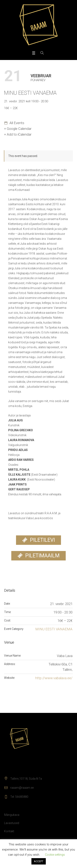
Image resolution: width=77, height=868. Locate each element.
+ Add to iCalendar (18, 134)
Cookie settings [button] (55, 855)
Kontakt (9, 831)
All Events (16, 123)
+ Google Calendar (18, 129)
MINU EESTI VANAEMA (54, 629)
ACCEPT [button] (39, 861)
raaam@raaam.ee (22, 788)
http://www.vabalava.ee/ (54, 678)
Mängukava (12, 815)
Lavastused (12, 823)
